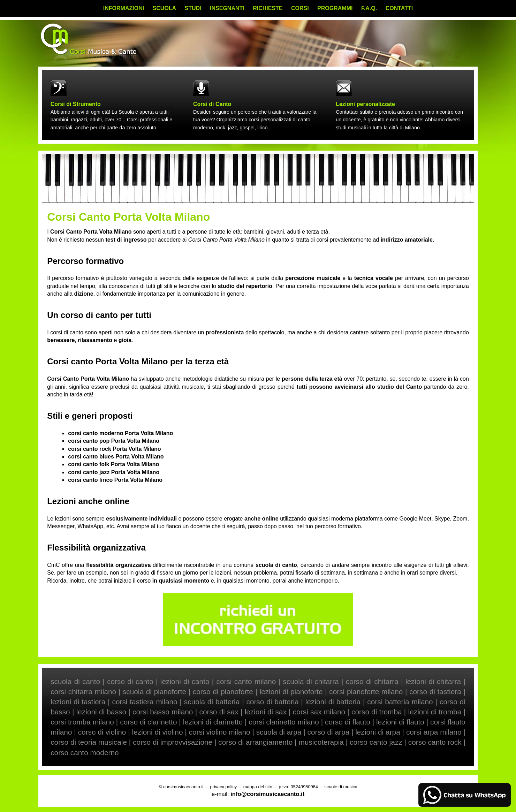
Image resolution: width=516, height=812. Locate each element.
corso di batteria (272, 702)
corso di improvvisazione (173, 742)
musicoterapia (321, 742)
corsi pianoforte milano (366, 692)
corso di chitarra (372, 681)
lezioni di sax (266, 712)
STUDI (193, 8)
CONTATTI (399, 8)
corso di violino (102, 732)
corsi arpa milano (434, 732)
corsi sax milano (319, 712)
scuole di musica (341, 787)
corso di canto (130, 681)
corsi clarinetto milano (284, 722)
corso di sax (219, 712)
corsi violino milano (220, 732)
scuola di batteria (212, 702)
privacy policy (223, 787)
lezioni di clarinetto (213, 722)
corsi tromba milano (82, 722)
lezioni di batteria (333, 702)
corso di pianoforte (223, 692)
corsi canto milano (246, 681)
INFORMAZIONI (124, 8)
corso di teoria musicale (89, 742)
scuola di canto (75, 681)
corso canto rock (435, 742)
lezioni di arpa (378, 732)
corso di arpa (328, 732)
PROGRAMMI (335, 8)
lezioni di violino (158, 732)
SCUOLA (165, 8)
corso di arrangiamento (255, 742)
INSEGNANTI (227, 8)
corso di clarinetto (148, 722)
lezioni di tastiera (78, 702)
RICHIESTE (268, 8)
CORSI (300, 8)
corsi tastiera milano (145, 702)
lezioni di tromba (435, 712)
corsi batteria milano (400, 702)
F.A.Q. (369, 8)
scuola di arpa (279, 732)
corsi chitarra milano (83, 692)
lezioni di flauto (400, 722)
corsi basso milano (163, 712)
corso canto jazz (376, 742)
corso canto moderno (85, 753)
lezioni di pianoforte (291, 692)
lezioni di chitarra (433, 681)
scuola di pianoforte (154, 692)
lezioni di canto (185, 681)
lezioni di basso (101, 712)
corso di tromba (377, 712)
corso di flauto (348, 722)
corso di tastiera (435, 692)
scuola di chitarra (311, 681)
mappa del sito (258, 787)
